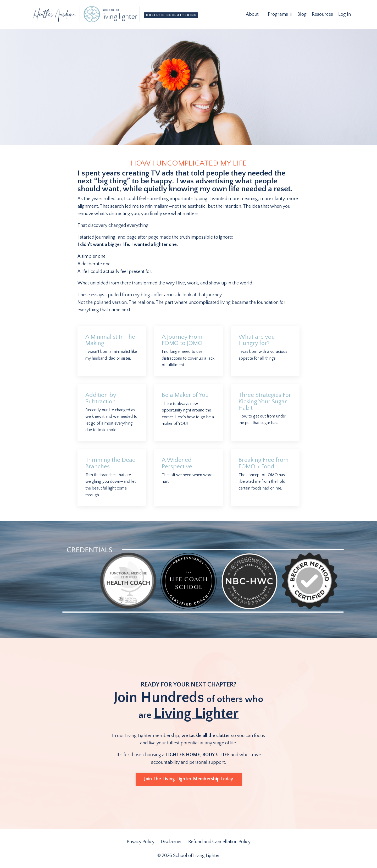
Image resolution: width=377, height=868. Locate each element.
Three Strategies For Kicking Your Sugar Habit (261, 402)
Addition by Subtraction (102, 399)
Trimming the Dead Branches (112, 464)
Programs (280, 14)
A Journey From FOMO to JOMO (183, 340)
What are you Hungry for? (257, 340)
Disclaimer (172, 842)
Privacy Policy (141, 842)
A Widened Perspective (178, 464)
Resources (322, 14)
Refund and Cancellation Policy (219, 842)
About (254, 14)
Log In (345, 14)
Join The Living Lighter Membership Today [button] (189, 779)
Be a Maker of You (186, 395)
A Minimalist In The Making (111, 340)
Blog (302, 14)
